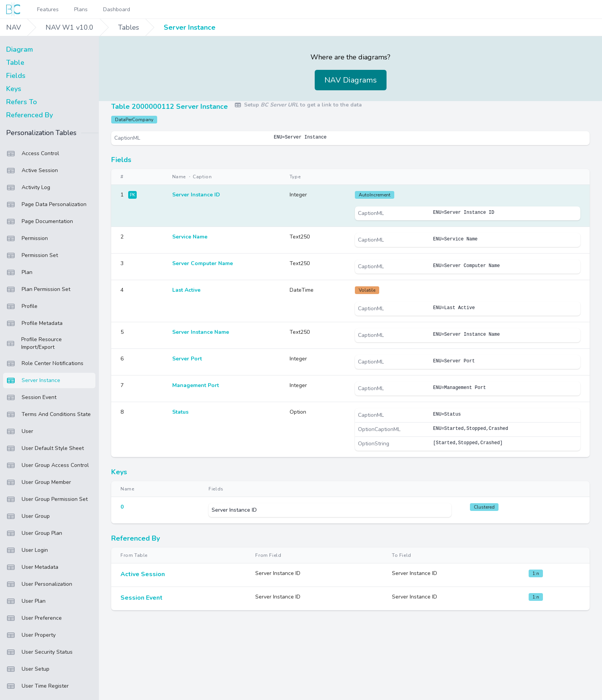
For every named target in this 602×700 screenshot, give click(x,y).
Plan (19, 272)
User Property (31, 635)
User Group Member (39, 482)
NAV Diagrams (351, 80)
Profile (22, 306)
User (20, 431)
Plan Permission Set (38, 289)
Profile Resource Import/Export (34, 343)
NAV (14, 27)
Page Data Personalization (46, 205)
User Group (28, 516)
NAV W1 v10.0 (70, 27)
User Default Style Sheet (45, 448)
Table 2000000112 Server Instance (170, 107)
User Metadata (32, 567)
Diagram (20, 49)
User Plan (26, 601)
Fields (16, 76)
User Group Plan (34, 533)
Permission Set (32, 255)
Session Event (31, 397)
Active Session (32, 171)
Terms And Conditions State (48, 414)
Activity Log (28, 188)
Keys (14, 89)
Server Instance (190, 27)
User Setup (28, 669)
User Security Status (39, 652)
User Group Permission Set (47, 499)
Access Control (33, 154)
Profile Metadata (34, 323)
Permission (27, 238)
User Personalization (39, 584)
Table (15, 63)
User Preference (34, 618)
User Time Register (37, 686)
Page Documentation (40, 221)
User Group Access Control (47, 465)
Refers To (22, 102)
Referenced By (30, 115)
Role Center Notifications (45, 364)
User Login (27, 550)
